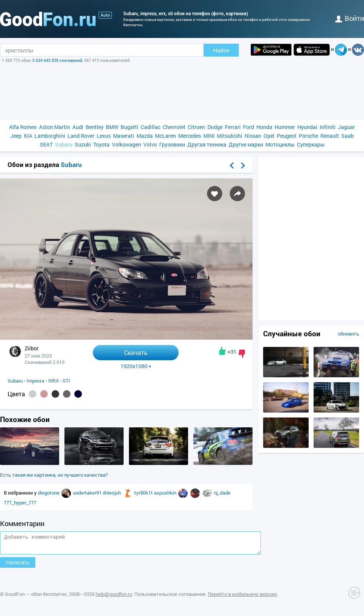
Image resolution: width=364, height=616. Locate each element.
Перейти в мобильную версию (242, 597)
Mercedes (190, 136)
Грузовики (172, 144)
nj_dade (222, 493)
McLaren (166, 136)
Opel (269, 136)
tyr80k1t (144, 493)
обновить (348, 334)
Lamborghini (50, 136)
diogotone (49, 493)
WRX (53, 381)
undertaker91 (88, 493)
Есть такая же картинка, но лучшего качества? (54, 475)
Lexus (104, 136)
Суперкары (311, 144)
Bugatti (129, 127)
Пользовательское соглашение (170, 597)
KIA (28, 136)
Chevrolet (174, 127)
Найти (221, 50)
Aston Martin (55, 127)
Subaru (64, 144)
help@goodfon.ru (114, 597)
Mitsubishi (230, 136)
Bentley (95, 127)
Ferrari (233, 127)
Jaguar (346, 127)
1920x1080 (136, 366)
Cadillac (151, 127)
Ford (249, 127)
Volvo (150, 144)
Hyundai (307, 127)
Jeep (16, 136)
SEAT (46, 144)
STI (66, 381)
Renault (330, 136)
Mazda (145, 136)
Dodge (215, 127)
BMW (112, 127)
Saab (348, 136)
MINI (209, 136)
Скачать (136, 352)
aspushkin (166, 493)
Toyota (101, 144)
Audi (78, 127)
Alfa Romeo (23, 127)
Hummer (285, 127)
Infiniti (328, 127)
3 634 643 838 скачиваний (57, 60)
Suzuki (83, 144)
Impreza (35, 381)
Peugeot (287, 136)
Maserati (124, 136)
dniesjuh (112, 493)
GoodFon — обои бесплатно (36, 597)
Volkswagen (126, 144)
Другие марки (246, 144)
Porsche (308, 136)
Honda (264, 127)
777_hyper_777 (20, 503)
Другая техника (207, 144)
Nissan (253, 136)
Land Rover (81, 136)
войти (350, 18)
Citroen (196, 127)
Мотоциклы (280, 144)
